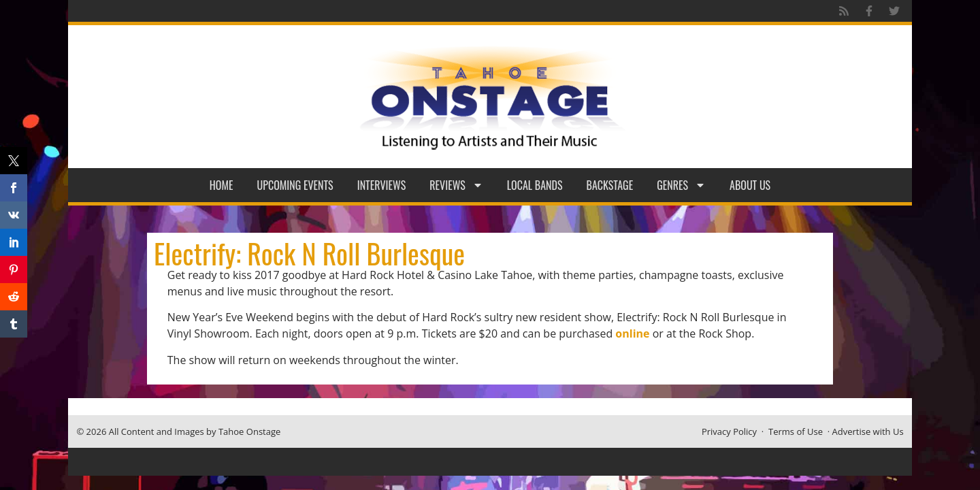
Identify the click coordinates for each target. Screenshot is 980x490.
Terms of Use (796, 431)
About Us (750, 185)
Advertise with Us (868, 431)
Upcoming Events (295, 185)
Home (222, 185)
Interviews (382, 185)
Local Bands (535, 185)
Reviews (456, 185)
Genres (681, 185)
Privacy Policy (729, 431)
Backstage (610, 185)
